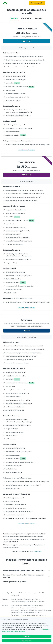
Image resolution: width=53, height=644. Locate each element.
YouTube (42, 593)
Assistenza (41, 602)
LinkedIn (27, 593)
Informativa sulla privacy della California (24, 608)
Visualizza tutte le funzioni (26, 150)
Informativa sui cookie (18, 631)
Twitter (21, 593)
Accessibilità (15, 615)
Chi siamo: (5, 599)
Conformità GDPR (17, 613)
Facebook (14, 593)
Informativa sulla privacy (34, 606)
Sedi (37, 599)
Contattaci (27, 330)
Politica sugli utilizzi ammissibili (21, 610)
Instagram (35, 593)
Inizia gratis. (37, 551)
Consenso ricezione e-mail (32, 613)
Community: (5, 593)
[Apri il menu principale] (48, 3)
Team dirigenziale (17, 599)
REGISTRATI (26, 41)
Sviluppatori (15, 595)
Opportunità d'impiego (18, 602)
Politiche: (5, 606)
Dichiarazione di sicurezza (41, 610)
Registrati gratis (37, 3)
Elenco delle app (29, 599)
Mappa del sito (32, 602)
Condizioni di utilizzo (18, 606)
